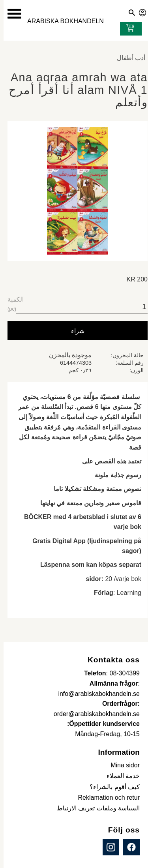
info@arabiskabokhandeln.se (95, 694)
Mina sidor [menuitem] (122, 765)
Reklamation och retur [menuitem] (105, 798)
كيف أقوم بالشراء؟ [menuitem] (111, 787)
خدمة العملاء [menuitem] (120, 776)
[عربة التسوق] (125, 29)
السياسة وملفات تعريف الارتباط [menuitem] (95, 808)
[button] (11, 14)
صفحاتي (139, 11)
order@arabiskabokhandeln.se (93, 714)
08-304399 (121, 673)
